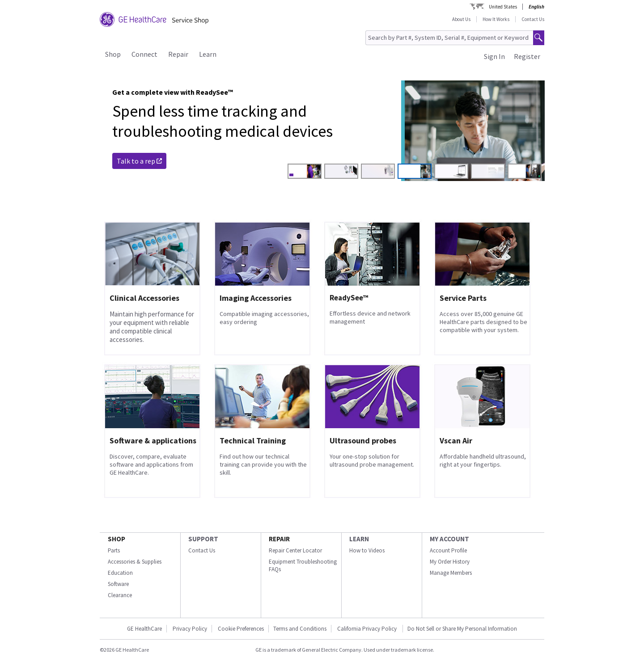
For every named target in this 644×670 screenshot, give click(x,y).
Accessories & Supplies (135, 562)
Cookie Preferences (241, 629)
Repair (178, 54)
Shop (113, 54)
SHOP (117, 539)
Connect (144, 54)
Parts (114, 550)
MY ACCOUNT (449, 539)
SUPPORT (203, 539)
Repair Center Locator (295, 550)
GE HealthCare (144, 629)
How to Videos (367, 550)
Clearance (120, 595)
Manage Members (451, 573)
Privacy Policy (190, 629)
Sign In (494, 56)
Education (120, 573)
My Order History (450, 562)
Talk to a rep (139, 161)
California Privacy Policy (368, 629)
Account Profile (448, 550)
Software (118, 584)
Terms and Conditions (300, 629)
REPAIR (279, 539)
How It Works (496, 19)
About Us (461, 19)
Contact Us (533, 19)
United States (503, 7)
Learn (208, 54)
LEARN (359, 539)
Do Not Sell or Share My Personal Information (462, 629)
